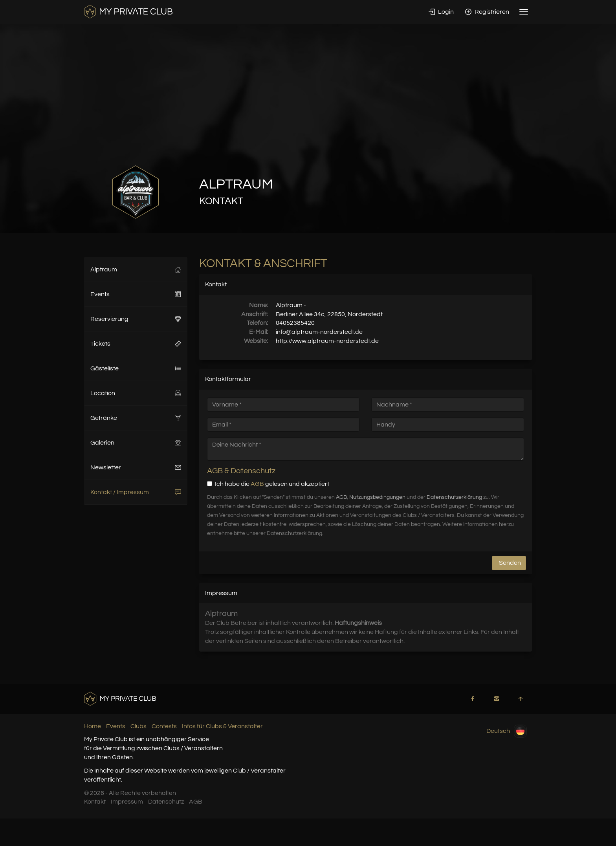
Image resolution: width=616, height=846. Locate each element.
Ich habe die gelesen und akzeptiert (268, 484)
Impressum (127, 802)
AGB (257, 484)
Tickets (136, 344)
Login (441, 12)
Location (136, 393)
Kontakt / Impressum (136, 492)
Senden (510, 563)
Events (136, 294)
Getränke (136, 418)
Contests (164, 726)
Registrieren (487, 12)
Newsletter (136, 467)
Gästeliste (136, 368)
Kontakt (95, 802)
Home (93, 726)
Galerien (136, 443)
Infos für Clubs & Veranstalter (222, 726)
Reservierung (136, 319)
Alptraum (136, 269)
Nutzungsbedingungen (377, 497)
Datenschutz (166, 802)
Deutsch (507, 731)
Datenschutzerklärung (454, 497)
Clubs (138, 726)
